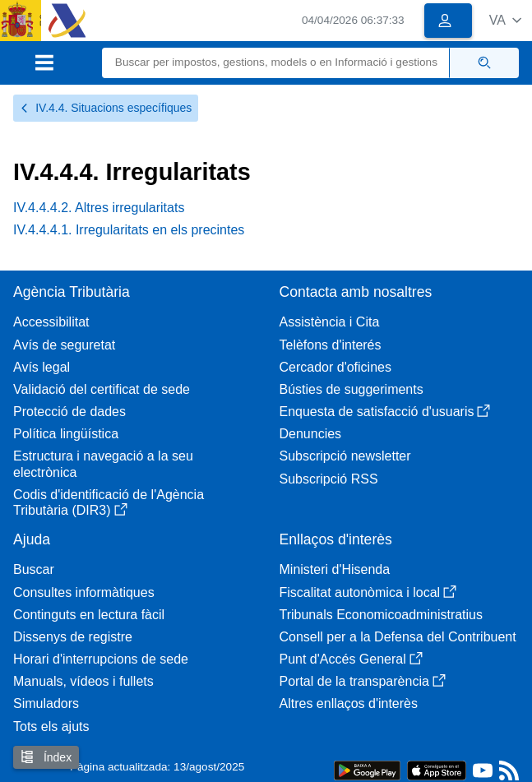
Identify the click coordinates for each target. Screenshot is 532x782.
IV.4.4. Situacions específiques (106, 108)
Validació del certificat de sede (102, 389)
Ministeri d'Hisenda (335, 569)
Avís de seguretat (64, 345)
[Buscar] (276, 63)
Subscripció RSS (329, 479)
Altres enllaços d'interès (349, 703)
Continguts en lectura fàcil (89, 615)
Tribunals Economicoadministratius (382, 615)
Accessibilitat (51, 322)
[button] (505, 20)
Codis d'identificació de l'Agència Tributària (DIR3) (109, 502)
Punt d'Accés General (351, 659)
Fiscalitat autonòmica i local (368, 592)
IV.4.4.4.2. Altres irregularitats (99, 208)
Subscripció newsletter (345, 456)
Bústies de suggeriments (352, 389)
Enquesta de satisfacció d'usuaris (385, 412)
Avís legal (42, 367)
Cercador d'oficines (335, 367)
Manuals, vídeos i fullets (83, 681)
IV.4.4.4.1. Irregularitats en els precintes (129, 230)
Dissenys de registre (73, 637)
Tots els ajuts (51, 726)
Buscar (34, 569)
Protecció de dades (69, 412)
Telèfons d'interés (331, 345)
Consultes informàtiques (84, 592)
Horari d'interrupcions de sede (101, 659)
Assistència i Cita (330, 322)
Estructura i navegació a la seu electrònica (103, 464)
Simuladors (46, 703)
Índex (46, 757)
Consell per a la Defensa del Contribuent (398, 637)
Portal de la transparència (363, 681)
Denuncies (311, 434)
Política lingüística (66, 434)
